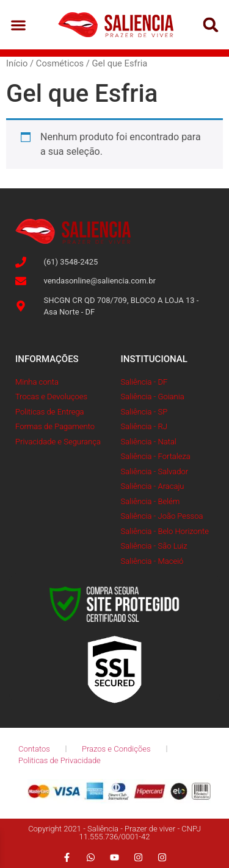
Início (17, 63)
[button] (19, 25)
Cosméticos (60, 63)
